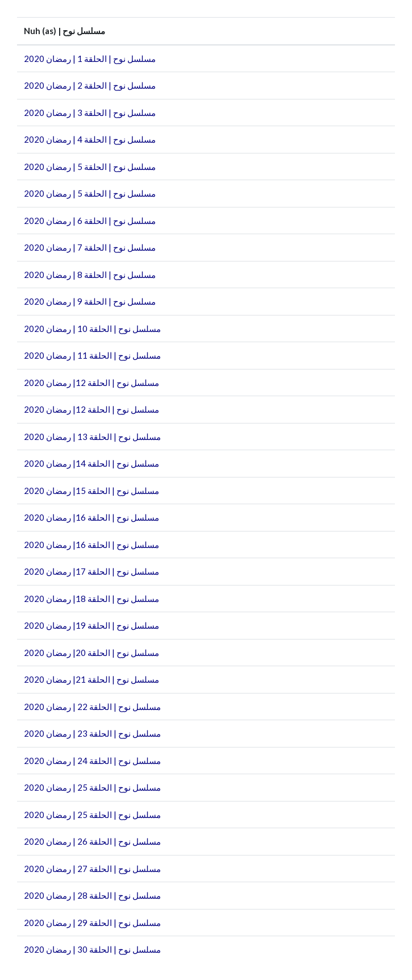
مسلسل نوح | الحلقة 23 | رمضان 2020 (92, 733)
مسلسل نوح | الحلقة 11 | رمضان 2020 (92, 355)
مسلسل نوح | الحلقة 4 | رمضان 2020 (90, 139)
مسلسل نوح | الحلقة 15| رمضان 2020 (91, 491)
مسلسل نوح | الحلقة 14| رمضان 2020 (91, 463)
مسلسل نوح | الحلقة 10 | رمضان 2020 (92, 329)
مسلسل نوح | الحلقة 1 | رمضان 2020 (90, 59)
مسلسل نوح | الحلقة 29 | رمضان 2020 (92, 923)
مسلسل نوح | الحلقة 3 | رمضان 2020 (90, 113)
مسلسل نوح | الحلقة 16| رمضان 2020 (91, 517)
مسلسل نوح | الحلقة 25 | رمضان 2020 (92, 787)
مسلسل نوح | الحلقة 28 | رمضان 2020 (92, 895)
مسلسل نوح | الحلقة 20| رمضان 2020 (91, 653)
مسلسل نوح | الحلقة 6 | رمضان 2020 (90, 221)
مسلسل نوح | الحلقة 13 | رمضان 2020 (92, 437)
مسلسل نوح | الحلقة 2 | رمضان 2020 (90, 85)
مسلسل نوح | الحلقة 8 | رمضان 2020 (90, 275)
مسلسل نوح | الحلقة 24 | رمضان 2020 (92, 761)
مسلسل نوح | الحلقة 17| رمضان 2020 (91, 571)
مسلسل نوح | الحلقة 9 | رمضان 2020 (90, 301)
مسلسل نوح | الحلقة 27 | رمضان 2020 (92, 869)
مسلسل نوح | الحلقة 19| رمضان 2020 (91, 625)
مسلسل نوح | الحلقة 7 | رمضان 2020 (90, 247)
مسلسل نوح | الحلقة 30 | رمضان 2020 (92, 949)
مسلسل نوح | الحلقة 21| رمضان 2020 (91, 679)
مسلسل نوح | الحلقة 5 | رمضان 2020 (90, 167)
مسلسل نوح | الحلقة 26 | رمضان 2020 (92, 841)
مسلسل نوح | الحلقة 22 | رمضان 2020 (92, 707)
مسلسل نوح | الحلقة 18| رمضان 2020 (91, 599)
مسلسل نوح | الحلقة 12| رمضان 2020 (91, 383)
